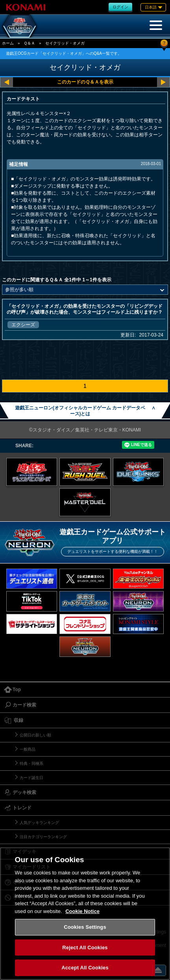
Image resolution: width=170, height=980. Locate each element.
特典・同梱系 (31, 763)
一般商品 (28, 749)
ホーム (8, 43)
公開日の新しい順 (35, 735)
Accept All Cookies (85, 968)
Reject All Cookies (85, 947)
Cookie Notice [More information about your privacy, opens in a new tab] (82, 911)
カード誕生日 (31, 778)
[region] (85, 914)
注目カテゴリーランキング (43, 837)
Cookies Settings (85, 927)
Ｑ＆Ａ (29, 43)
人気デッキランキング (39, 823)
